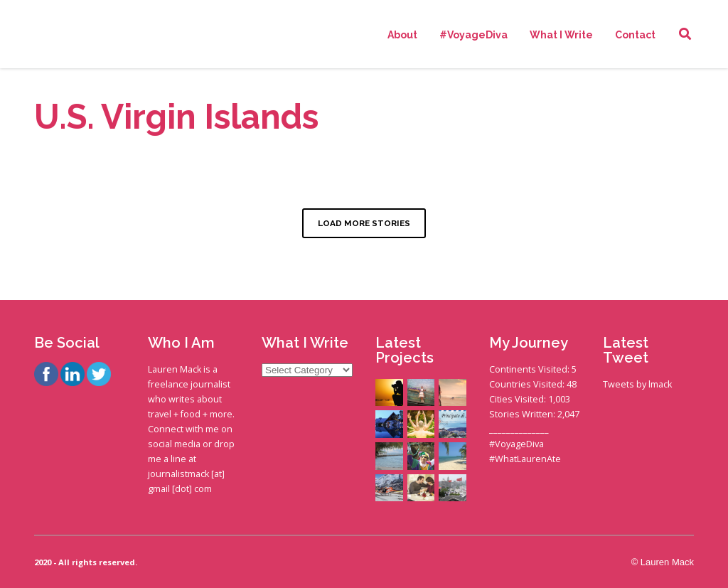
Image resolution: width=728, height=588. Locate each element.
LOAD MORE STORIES (364, 223)
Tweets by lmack (637, 384)
